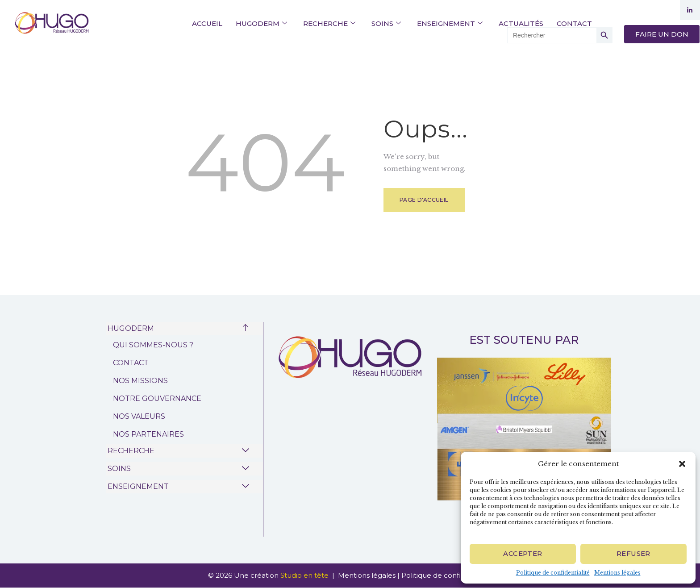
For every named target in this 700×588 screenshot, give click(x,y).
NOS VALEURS (139, 416)
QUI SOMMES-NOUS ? (153, 345)
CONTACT (574, 23)
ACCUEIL (207, 23)
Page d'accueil (424, 200)
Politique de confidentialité (553, 573)
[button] (682, 464)
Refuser (633, 553)
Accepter (523, 553)
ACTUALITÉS (521, 23)
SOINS (386, 23)
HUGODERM (261, 23)
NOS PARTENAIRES (148, 434)
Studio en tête (305, 575)
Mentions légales (617, 573)
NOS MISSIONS (140, 381)
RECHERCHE (329, 23)
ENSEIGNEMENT (450, 23)
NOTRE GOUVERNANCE (157, 398)
